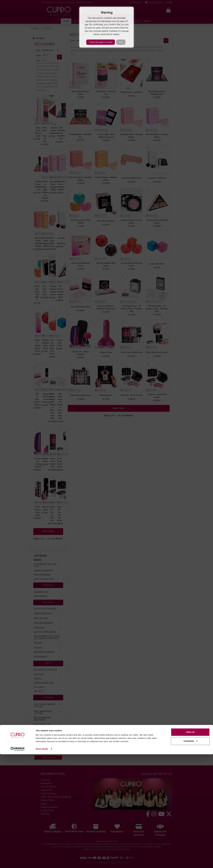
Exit (121, 42)
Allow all (190, 846)
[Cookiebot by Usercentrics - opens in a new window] (18, 863)
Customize (190, 855)
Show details (42, 863)
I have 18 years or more (101, 42)
